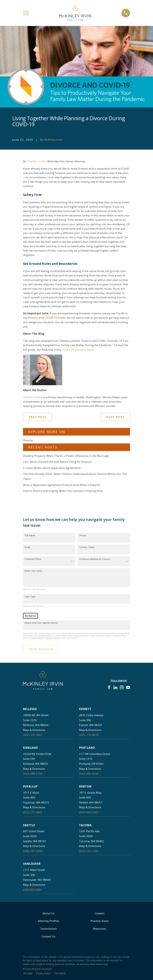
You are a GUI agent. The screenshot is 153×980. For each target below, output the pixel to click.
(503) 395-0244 (89, 774)
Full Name (30, 536)
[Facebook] (109, 687)
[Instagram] (122, 687)
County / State (87, 547)
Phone (83, 536)
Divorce (28, 440)
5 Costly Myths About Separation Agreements (52, 468)
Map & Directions (34, 730)
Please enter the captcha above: (41, 623)
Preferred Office (33, 559)
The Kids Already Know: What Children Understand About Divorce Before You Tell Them (75, 476)
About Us (48, 913)
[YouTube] (128, 687)
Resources (100, 929)
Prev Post (37, 417)
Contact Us (48, 936)
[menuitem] (28, 973)
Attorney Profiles (48, 921)
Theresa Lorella (36, 161)
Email (27, 547)
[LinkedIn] (115, 687)
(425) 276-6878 (89, 735)
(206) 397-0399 (33, 851)
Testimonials (48, 929)
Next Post (115, 417)
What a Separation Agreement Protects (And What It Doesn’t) (61, 485)
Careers (100, 913)
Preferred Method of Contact (95, 559)
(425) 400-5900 (89, 812)
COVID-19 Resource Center (78, 350)
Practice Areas (100, 921)
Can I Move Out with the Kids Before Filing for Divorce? (57, 462)
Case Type (30, 597)
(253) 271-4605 (33, 812)
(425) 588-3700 (33, 774)
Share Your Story (33, 571)
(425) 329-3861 (33, 735)
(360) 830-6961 (33, 890)
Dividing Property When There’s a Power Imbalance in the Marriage (66, 456)
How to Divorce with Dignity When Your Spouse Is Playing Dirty (63, 491)
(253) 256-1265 (89, 851)
